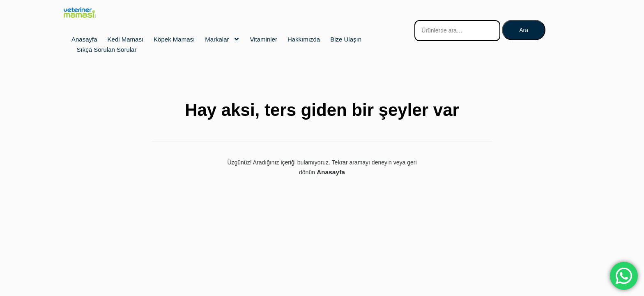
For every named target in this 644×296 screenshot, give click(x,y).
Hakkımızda (304, 39)
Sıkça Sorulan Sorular (107, 50)
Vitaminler (264, 39)
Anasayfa (84, 39)
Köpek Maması (174, 39)
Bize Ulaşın (346, 39)
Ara (524, 30)
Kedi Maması (126, 39)
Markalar (222, 39)
